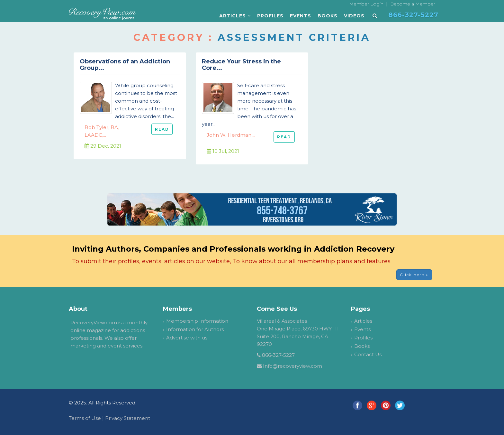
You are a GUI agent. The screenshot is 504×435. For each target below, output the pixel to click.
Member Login (366, 4)
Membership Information (197, 321)
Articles (235, 16)
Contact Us (368, 354)
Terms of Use (85, 418)
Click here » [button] (414, 275)
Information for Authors (195, 329)
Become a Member (413, 4)
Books (328, 16)
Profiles (270, 16)
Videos (354, 16)
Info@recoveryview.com (292, 366)
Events (301, 16)
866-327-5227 (278, 355)
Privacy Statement (128, 418)
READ (162, 129)
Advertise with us (187, 338)
